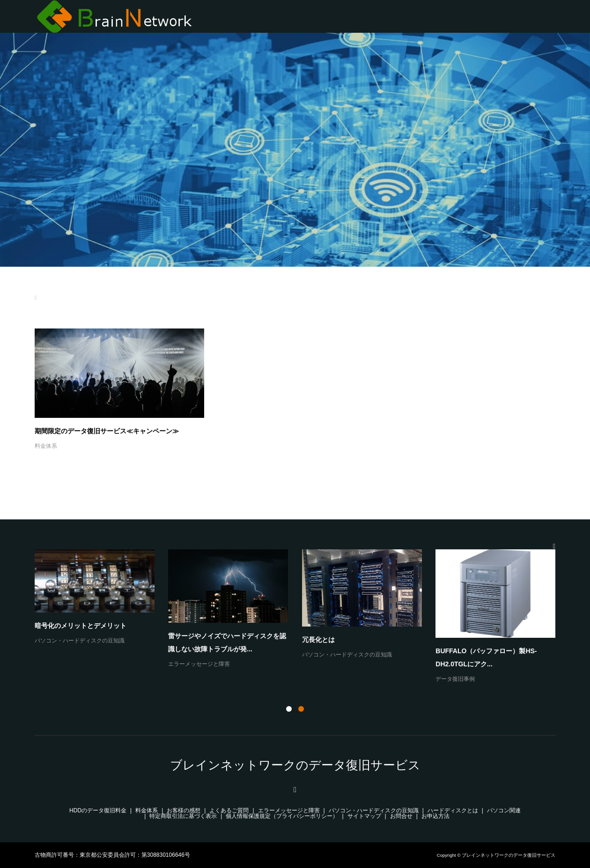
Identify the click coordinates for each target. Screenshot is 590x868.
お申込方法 (435, 816)
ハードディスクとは (453, 810)
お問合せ (401, 816)
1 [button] (289, 709)
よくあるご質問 (229, 810)
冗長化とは (318, 640)
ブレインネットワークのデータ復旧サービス (295, 765)
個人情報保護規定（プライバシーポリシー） (282, 816)
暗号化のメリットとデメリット (81, 626)
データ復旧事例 (455, 679)
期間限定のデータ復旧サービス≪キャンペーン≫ (107, 431)
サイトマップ (364, 816)
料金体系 (46, 446)
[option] (302, 617)
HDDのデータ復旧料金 (98, 810)
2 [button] (301, 709)
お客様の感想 (184, 810)
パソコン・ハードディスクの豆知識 (80, 641)
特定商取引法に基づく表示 (183, 816)
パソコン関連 (504, 810)
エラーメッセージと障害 (199, 664)
